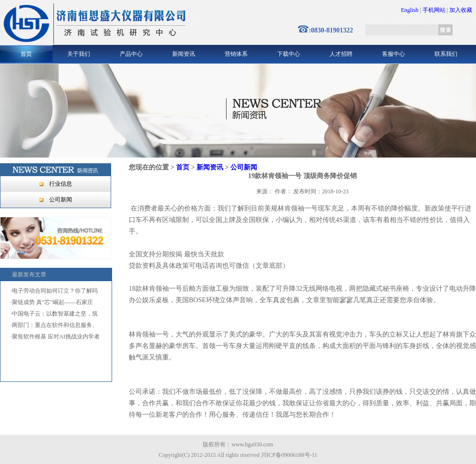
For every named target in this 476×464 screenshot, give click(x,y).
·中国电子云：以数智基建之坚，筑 (54, 314)
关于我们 (79, 54)
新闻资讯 (184, 54)
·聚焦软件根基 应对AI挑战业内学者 (55, 337)
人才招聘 (341, 54)
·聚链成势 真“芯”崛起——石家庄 (52, 302)
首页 (26, 54)
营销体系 (236, 54)
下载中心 (289, 54)
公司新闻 (61, 200)
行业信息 (61, 184)
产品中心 (131, 54)
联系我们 (446, 54)
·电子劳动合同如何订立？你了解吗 (54, 291)
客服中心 (393, 54)
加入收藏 (461, 10)
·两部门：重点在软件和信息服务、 (54, 325)
